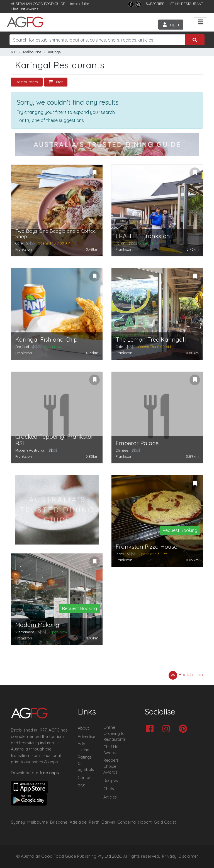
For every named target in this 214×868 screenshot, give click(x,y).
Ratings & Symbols (86, 763)
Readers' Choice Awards (111, 766)
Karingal (55, 52)
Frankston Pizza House (146, 547)
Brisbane (59, 822)
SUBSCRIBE (155, 4)
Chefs (109, 789)
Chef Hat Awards (25, 9)
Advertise (86, 737)
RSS (82, 786)
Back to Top (186, 675)
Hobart (145, 822)
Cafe (19, 243)
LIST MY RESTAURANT (185, 4)
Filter (56, 82)
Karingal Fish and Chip (46, 340)
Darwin (108, 822)
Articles (110, 797)
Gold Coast (165, 822)
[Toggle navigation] (200, 22)
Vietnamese (25, 632)
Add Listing (84, 747)
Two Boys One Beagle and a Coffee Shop (56, 234)
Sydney (18, 822)
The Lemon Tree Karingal (150, 340)
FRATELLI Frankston (143, 236)
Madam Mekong (37, 625)
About (83, 728)
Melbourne (32, 52)
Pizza (120, 554)
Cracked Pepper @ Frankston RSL (55, 440)
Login (171, 25)
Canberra (127, 822)
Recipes (111, 781)
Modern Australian (30, 450)
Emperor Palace (137, 443)
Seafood (22, 347)
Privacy (169, 856)
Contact (85, 778)
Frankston (24, 249)
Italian (121, 243)
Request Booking (180, 530)
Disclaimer (188, 856)
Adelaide (78, 822)
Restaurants (27, 82)
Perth (94, 822)
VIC (14, 52)
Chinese (122, 450)
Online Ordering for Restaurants (115, 733)
